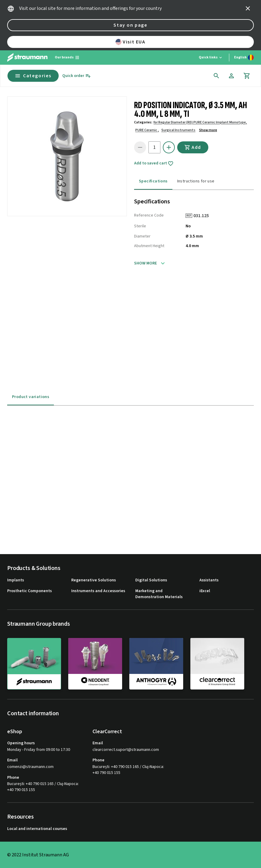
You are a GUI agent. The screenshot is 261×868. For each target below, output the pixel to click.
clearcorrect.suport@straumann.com (126, 750)
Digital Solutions (151, 580)
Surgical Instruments (178, 130)
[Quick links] (211, 58)
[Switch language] (244, 58)
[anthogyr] (156, 663)
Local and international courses (37, 829)
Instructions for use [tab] (196, 181)
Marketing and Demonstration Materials (159, 594)
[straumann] (34, 664)
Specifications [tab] (153, 181)
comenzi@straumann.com (30, 767)
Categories (33, 76)
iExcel (205, 591)
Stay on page (130, 25)
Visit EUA (130, 42)
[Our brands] (67, 58)
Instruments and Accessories (98, 591)
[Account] (231, 76)
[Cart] (247, 76)
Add (193, 147)
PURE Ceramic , (147, 130)
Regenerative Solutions (94, 580)
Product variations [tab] (31, 397)
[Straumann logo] (27, 58)
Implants (16, 580)
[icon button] (248, 8)
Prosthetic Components (29, 591)
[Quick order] (77, 76)
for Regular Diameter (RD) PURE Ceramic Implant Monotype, (200, 122)
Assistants (209, 580)
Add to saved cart (154, 164)
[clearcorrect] (217, 663)
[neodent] (95, 663)
